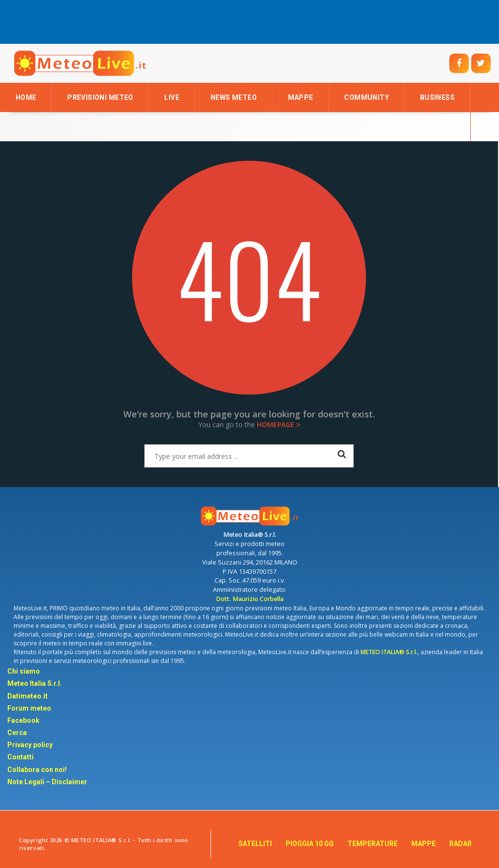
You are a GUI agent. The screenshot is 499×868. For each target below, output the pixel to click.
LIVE (172, 97)
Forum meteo (29, 708)
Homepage (278, 425)
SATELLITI (255, 844)
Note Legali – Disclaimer (47, 782)
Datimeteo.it (28, 696)
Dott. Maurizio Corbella (250, 599)
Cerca (17, 733)
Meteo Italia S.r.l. (35, 683)
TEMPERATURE (373, 844)
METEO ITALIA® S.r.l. (389, 652)
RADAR (461, 844)
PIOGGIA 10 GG (310, 844)
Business (437, 97)
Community (366, 97)
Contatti (20, 757)
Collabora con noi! (37, 770)
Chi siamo (24, 671)
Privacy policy (30, 745)
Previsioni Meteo (100, 97)
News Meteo (234, 97)
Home (26, 97)
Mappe (301, 97)
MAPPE (423, 844)
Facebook (23, 720)
